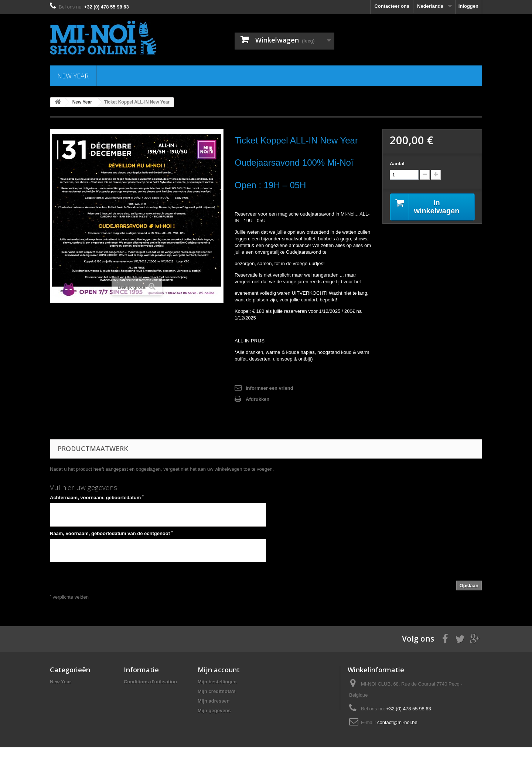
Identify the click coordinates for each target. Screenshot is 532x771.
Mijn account (219, 670)
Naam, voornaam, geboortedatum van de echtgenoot (111, 533)
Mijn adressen (214, 701)
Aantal (397, 164)
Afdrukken (258, 399)
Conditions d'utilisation (150, 682)
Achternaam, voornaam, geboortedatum (97, 497)
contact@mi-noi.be (397, 722)
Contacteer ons (392, 6)
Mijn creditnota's (217, 691)
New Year (73, 76)
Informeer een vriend (270, 388)
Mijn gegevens (214, 711)
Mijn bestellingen (217, 682)
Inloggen (468, 6)
